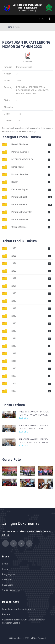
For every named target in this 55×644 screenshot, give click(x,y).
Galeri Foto (7, 580)
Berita (5, 569)
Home (10, 27)
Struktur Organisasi (11, 590)
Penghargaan (9, 574)
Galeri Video (8, 585)
